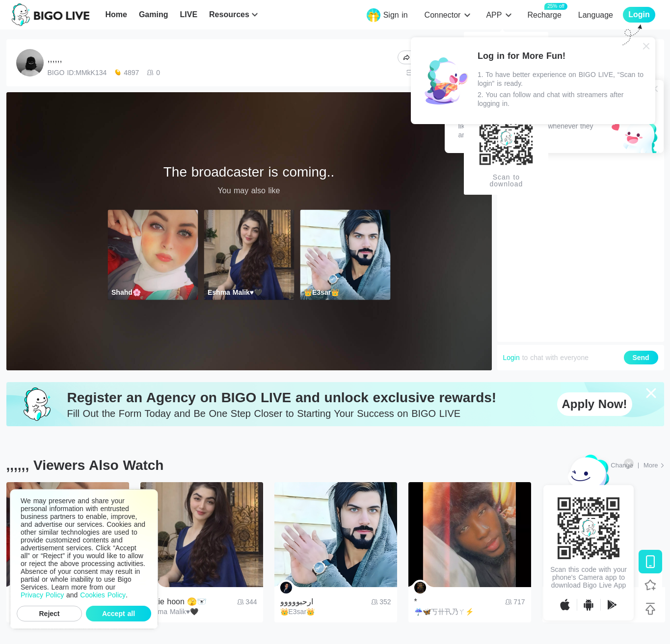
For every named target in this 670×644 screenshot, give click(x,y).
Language (596, 15)
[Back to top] (650, 609)
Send (641, 358)
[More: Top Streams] (654, 465)
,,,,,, (55, 59)
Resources (229, 14)
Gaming (154, 14)
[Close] (646, 46)
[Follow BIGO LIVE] (650, 585)
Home (116, 14)
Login (511, 358)
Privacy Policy (42, 595)
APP (494, 15)
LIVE (188, 14)
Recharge (544, 14)
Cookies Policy (103, 595)
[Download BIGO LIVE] (650, 562)
